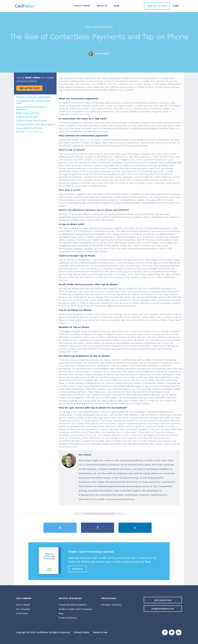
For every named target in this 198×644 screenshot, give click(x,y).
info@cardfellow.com (163, 609)
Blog (116, 6)
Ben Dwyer (104, 53)
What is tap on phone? (28, 113)
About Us (102, 6)
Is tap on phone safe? (27, 117)
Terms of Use (100, 632)
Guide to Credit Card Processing (75, 609)
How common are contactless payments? (32, 108)
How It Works (82, 6)
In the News (22, 614)
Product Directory (68, 618)
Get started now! (163, 600)
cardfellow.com (85, 306)
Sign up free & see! (29, 88)
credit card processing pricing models (117, 277)
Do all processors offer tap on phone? (36, 124)
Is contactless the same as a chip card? (33, 102)
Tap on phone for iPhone (29, 128)
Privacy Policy (81, 632)
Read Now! (78, 569)
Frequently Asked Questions (73, 605)
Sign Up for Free (157, 6)
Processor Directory (111, 605)
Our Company (23, 609)
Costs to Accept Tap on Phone (32, 121)
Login (176, 6)
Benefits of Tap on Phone (29, 132)
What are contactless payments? (33, 97)
